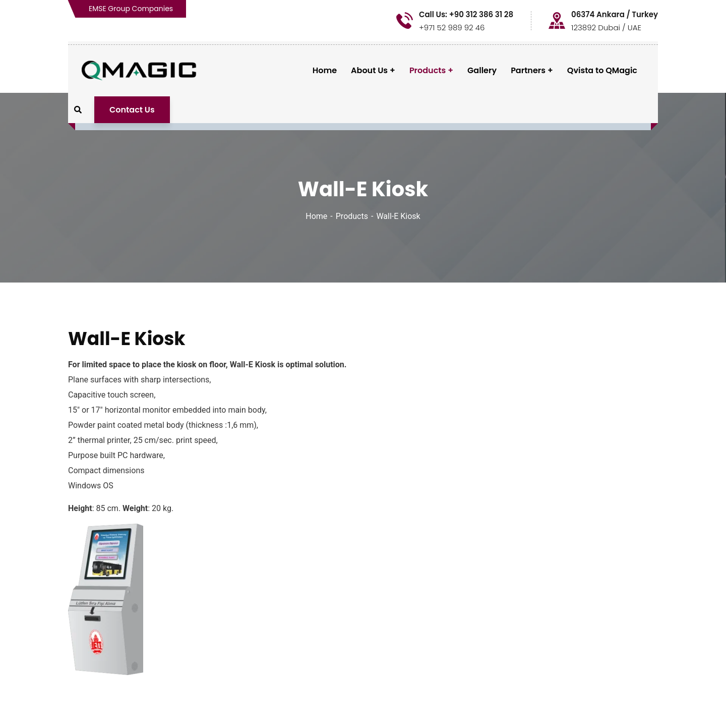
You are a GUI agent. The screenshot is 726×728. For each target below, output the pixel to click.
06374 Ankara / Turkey (615, 15)
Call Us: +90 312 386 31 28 (466, 15)
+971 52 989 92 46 (452, 27)
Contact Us (132, 110)
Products (352, 216)
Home (316, 216)
